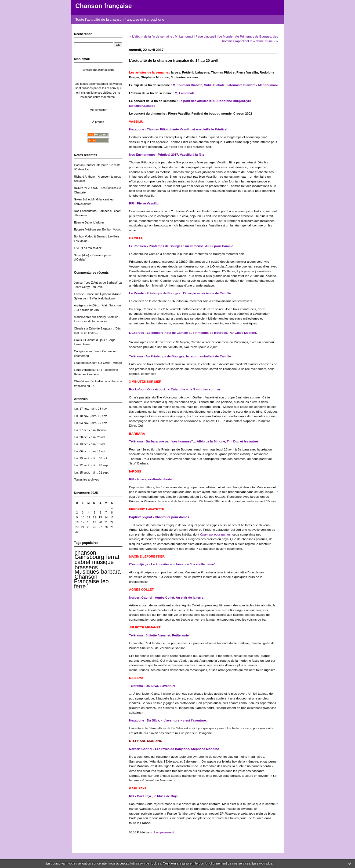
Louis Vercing (83, 370)
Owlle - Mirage (112, 363)
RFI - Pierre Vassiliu (144, 203)
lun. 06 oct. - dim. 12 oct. (90, 451)
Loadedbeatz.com (86, 363)
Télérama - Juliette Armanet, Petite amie (159, 635)
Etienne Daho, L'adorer (89, 222)
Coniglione (81, 351)
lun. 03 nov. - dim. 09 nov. (91, 423)
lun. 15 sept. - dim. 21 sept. (92, 473)
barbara (111, 572)
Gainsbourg (89, 557)
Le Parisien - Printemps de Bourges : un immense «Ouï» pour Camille (181, 246)
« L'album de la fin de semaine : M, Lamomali (161, 36)
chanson (85, 553)
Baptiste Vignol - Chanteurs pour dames (159, 517)
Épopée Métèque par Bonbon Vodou (98, 229)
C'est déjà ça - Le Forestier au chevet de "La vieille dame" (172, 564)
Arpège (79, 305)
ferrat (113, 557)
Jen (77, 283)
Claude (79, 328)
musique (103, 562)
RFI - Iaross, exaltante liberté (151, 479)
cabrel (82, 562)
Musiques (87, 572)
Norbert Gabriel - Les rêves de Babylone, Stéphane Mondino (174, 749)
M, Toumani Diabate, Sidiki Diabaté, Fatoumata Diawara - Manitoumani (225, 85)
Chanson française (104, 6)
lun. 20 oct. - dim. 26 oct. (90, 437)
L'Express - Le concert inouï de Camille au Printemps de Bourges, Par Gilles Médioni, (193, 333)
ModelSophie (83, 317)
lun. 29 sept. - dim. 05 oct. (91, 458)
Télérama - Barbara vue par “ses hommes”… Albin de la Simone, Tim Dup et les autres (194, 441)
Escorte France (84, 294)
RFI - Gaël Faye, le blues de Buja (153, 796)
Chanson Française (87, 579)
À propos (98, 122)
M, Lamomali (184, 93)
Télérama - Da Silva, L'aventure (152, 686)
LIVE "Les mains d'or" (88, 248)
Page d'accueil (206, 36)
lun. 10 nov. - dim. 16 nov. (91, 416)
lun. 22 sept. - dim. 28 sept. (92, 465)
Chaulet (79, 381)
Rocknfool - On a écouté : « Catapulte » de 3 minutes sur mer (175, 389)
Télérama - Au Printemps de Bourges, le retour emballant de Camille (180, 356)
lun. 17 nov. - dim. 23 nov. (91, 409)
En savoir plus (262, 863)
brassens (86, 567)
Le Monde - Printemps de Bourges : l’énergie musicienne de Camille (180, 293)
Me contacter (98, 110)
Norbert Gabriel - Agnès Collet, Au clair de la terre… (168, 597)
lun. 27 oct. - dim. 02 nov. (90, 430)
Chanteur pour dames (215, 534)
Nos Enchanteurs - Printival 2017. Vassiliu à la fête (167, 154)
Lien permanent (164, 832)
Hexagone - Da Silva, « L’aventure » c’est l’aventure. (168, 720)
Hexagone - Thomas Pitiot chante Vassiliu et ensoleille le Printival (178, 129)
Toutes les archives (87, 479)
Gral (77, 340)
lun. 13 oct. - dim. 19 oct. (90, 444)
